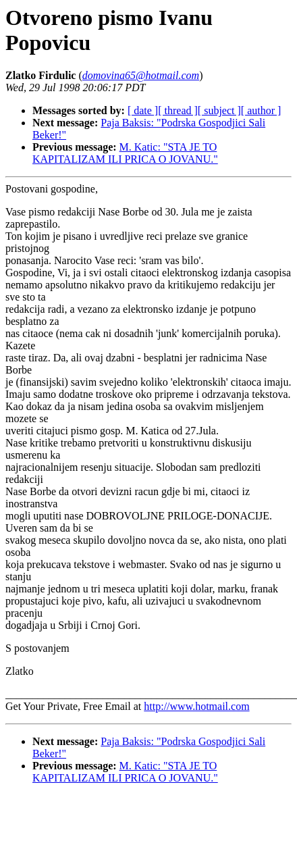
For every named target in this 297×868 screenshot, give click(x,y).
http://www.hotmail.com (196, 706)
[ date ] (143, 110)
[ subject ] (219, 110)
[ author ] (261, 110)
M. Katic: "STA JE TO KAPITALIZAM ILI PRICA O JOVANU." (125, 153)
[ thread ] (178, 110)
